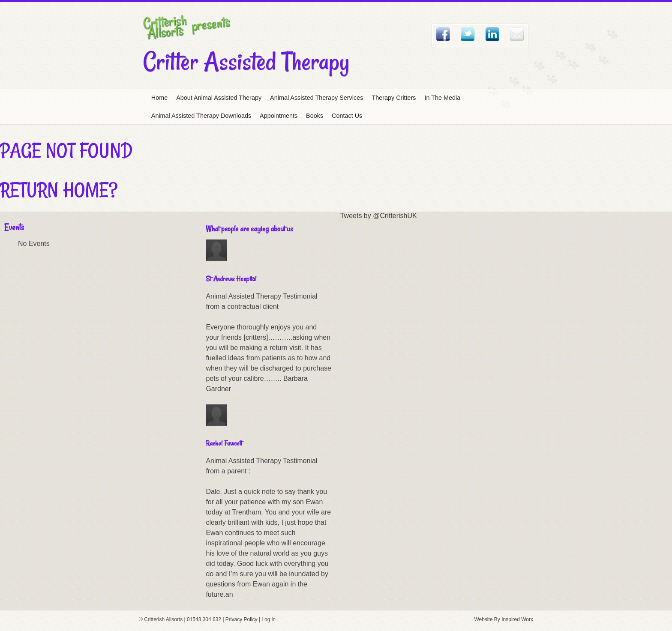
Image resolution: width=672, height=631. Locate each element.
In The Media (443, 98)
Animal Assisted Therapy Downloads (201, 116)
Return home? (59, 190)
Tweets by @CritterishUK (379, 216)
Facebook (443, 34)
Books (315, 116)
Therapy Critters (394, 98)
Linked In (492, 34)
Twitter (468, 34)
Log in (268, 619)
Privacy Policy (241, 619)
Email (517, 34)
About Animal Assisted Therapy (219, 98)
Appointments (279, 116)
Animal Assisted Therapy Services (316, 98)
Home (159, 98)
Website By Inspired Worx (504, 619)
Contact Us (347, 116)
